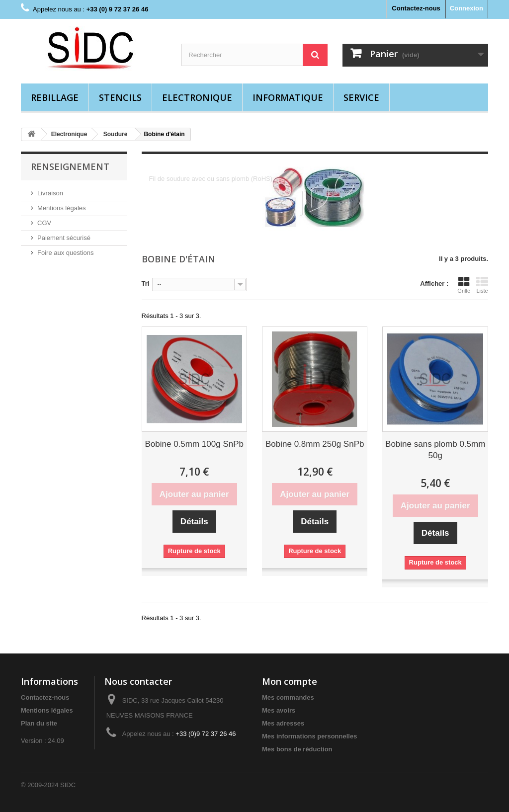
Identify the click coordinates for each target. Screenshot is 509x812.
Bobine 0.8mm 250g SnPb (315, 444)
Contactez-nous (416, 8)
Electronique (197, 97)
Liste (482, 285)
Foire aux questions (65, 253)
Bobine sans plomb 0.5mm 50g (435, 450)
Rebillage (55, 97)
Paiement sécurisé (64, 238)
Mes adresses (283, 723)
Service (361, 97)
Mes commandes (288, 697)
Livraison (50, 193)
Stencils (120, 97)
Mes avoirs (279, 710)
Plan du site (39, 723)
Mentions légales (62, 208)
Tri (146, 284)
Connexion (467, 8)
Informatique (288, 97)
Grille (464, 285)
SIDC (68, 785)
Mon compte (290, 681)
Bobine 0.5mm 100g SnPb (194, 444)
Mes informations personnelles (309, 736)
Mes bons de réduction (297, 749)
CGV (44, 223)
